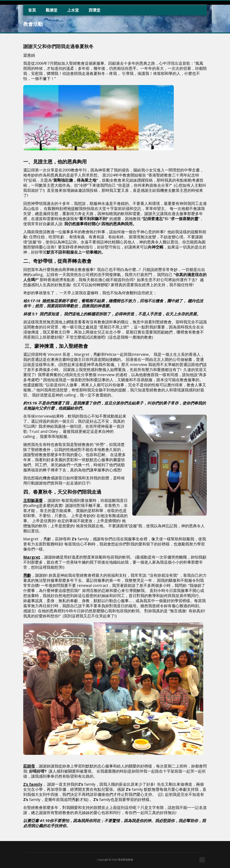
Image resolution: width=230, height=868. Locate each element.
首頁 (32, 10)
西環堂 (94, 10)
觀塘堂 (52, 10)
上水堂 (73, 10)
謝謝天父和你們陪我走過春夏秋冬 (58, 46)
